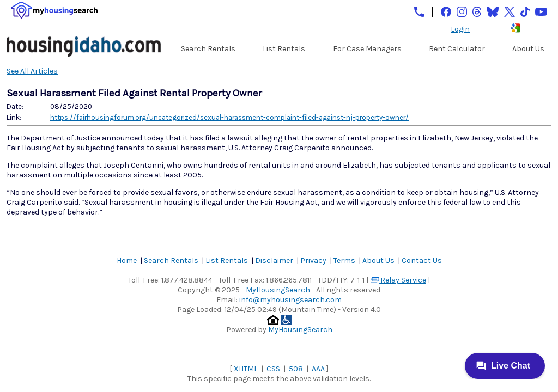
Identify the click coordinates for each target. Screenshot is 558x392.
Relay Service (398, 280)
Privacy (313, 261)
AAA (318, 369)
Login (460, 29)
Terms (344, 261)
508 (296, 369)
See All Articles (32, 71)
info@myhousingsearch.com (290, 300)
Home (127, 261)
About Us (528, 49)
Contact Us (422, 261)
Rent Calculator (457, 49)
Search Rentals (208, 49)
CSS (273, 369)
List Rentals (284, 49)
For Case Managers (367, 49)
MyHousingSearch (278, 290)
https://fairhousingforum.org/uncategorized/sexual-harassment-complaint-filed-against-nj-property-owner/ (229, 117)
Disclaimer (274, 261)
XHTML (246, 369)
